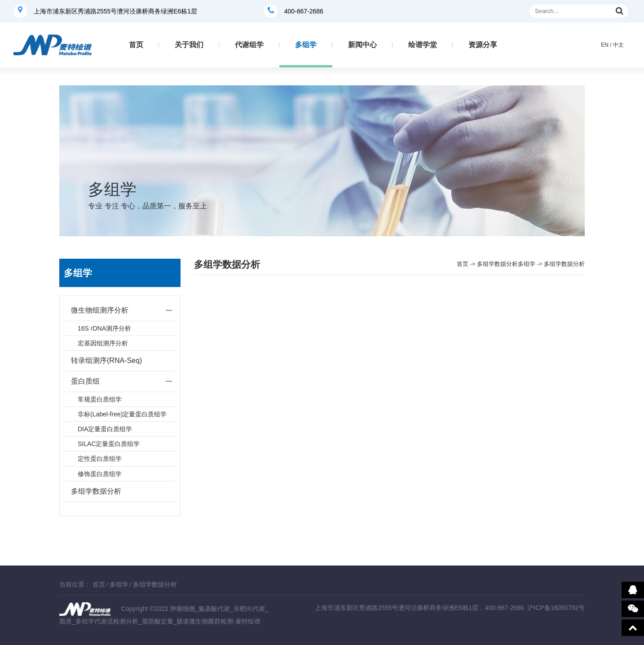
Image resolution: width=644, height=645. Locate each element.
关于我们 (189, 45)
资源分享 (483, 45)
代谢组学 (249, 45)
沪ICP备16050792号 (556, 608)
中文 (618, 45)
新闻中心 (362, 45)
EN (605, 45)
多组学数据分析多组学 (506, 264)
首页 (136, 45)
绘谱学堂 (423, 45)
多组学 (306, 45)
